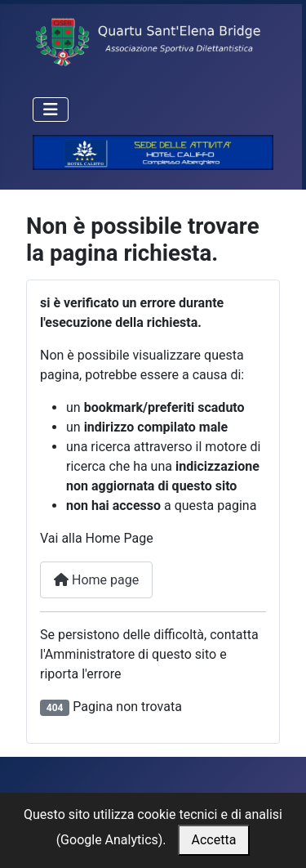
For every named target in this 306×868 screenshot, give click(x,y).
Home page (96, 580)
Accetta (214, 840)
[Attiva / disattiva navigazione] (51, 110)
